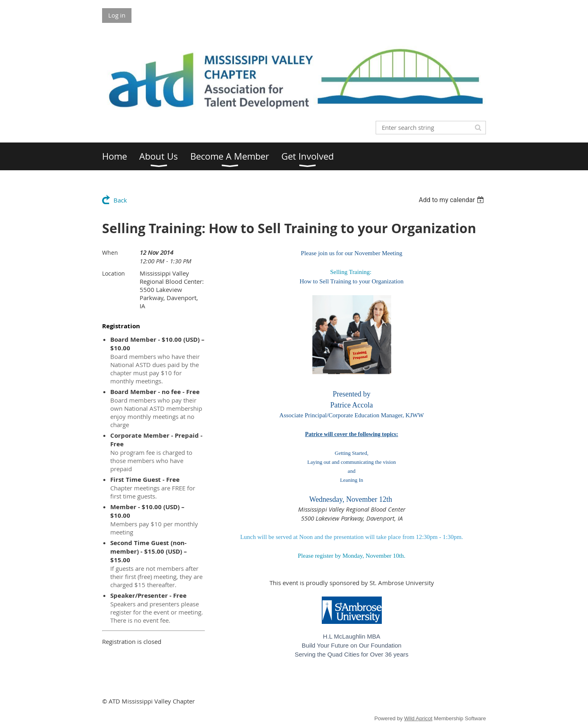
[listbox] (452, 200)
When (110, 253)
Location (114, 273)
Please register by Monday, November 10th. (352, 556)
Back (120, 200)
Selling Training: (351, 272)
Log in (117, 15)
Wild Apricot (418, 718)
